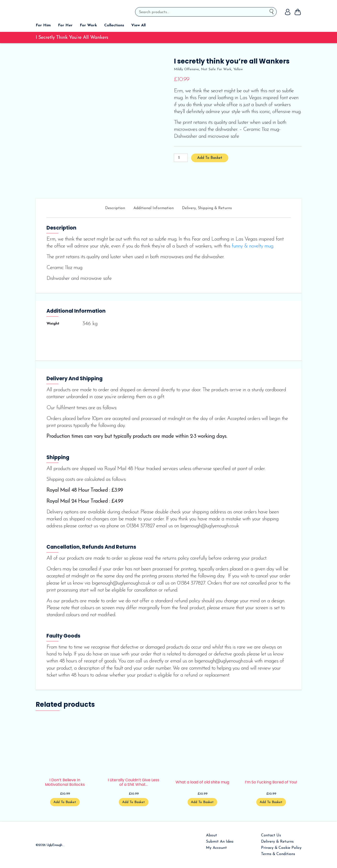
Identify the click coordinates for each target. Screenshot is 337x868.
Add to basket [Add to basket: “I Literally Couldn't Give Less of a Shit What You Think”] (134, 802)
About (211, 835)
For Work (88, 25)
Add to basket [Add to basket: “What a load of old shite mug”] (202, 802)
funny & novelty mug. (253, 246)
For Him (43, 25)
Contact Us (271, 835)
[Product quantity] (181, 158)
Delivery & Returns (277, 842)
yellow (238, 69)
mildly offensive (186, 69)
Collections (114, 25)
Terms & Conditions (278, 854)
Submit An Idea (220, 842)
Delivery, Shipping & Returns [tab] (207, 208)
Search (273, 11)
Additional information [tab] (154, 208)
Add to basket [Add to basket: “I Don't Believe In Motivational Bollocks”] (65, 802)
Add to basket (210, 158)
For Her (65, 25)
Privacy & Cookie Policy (281, 848)
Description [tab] (115, 208)
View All (138, 25)
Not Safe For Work (216, 69)
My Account (216, 848)
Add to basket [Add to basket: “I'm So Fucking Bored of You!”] (271, 802)
